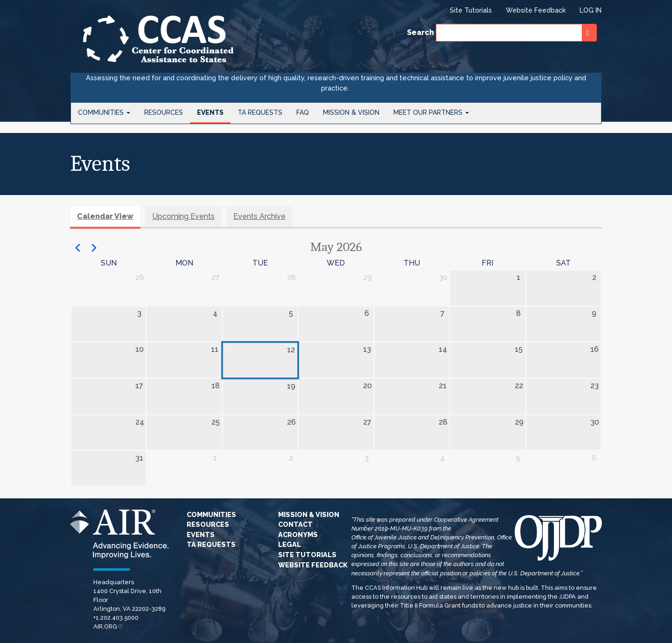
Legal (290, 544)
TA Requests (260, 112)
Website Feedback (536, 10)
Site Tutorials (471, 10)
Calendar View (105, 216)
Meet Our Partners (431, 112)
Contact (295, 524)
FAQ (303, 112)
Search (420, 32)
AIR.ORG (108, 626)
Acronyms (298, 535)
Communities (104, 112)
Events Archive (259, 216)
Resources (164, 112)
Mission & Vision (351, 112)
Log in (591, 10)
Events (210, 112)
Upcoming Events (183, 216)
